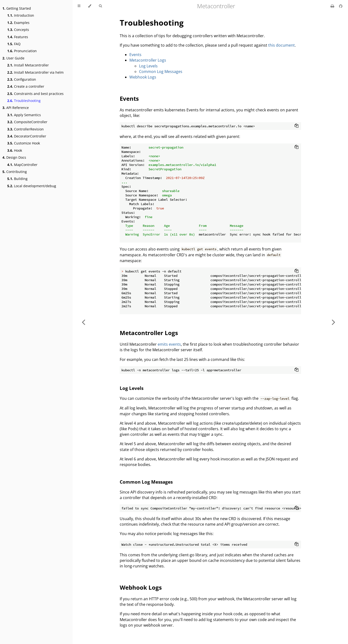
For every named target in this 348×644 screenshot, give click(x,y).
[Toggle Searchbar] (100, 6)
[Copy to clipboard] (296, 126)
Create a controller (26, 86)
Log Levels (148, 66)
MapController (22, 165)
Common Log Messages (161, 72)
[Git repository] (341, 6)
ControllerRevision (26, 129)
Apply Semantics (24, 115)
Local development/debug (32, 186)
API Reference (16, 108)
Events (135, 55)
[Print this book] (333, 6)
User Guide (13, 58)
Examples (18, 23)
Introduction (21, 15)
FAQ (14, 44)
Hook (15, 150)
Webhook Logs (143, 77)
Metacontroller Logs (148, 60)
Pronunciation (22, 51)
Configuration (22, 79)
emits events (169, 344)
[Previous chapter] (83, 322)
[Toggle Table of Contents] (79, 6)
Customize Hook (24, 143)
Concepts (18, 30)
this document (281, 45)
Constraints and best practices (35, 94)
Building (17, 179)
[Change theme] (90, 6)
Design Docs (14, 157)
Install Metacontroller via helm (35, 72)
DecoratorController (27, 136)
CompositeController (27, 122)
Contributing (15, 172)
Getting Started (17, 8)
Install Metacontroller (28, 65)
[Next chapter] (333, 322)
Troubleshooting (24, 101)
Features (18, 37)
